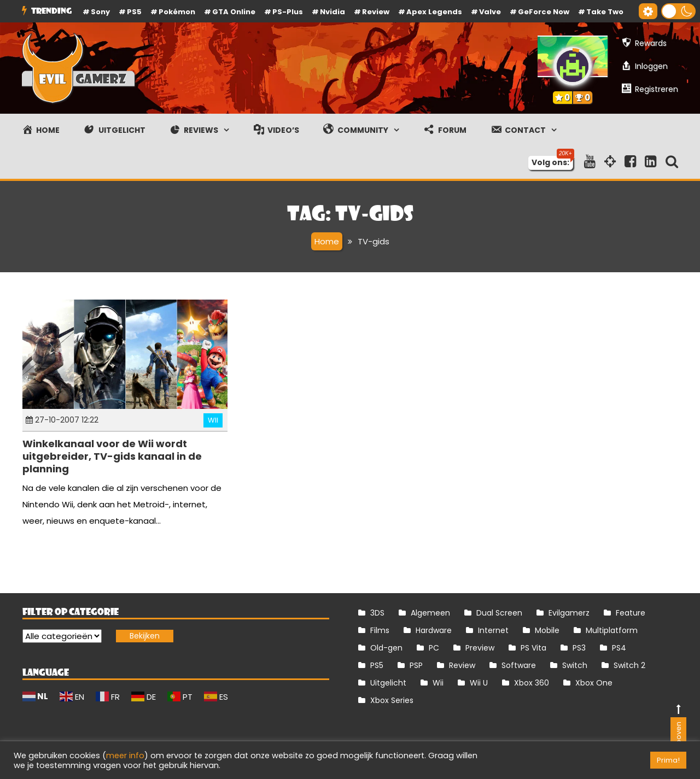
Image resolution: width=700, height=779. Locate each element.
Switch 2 (629, 665)
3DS (377, 613)
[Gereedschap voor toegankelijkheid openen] (648, 11)
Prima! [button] (668, 760)
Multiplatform (612, 630)
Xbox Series (392, 700)
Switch (575, 665)
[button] (678, 11)
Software (519, 665)
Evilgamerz (569, 613)
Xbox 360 (532, 683)
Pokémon (177, 12)
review (376, 12)
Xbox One (594, 683)
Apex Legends (434, 12)
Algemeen (430, 613)
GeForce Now (544, 12)
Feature (631, 613)
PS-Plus (288, 12)
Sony (100, 12)
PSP (416, 665)
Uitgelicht (388, 683)
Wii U (479, 683)
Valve (490, 12)
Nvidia (332, 12)
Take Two (605, 12)
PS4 (619, 648)
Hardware (434, 630)
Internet (493, 630)
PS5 (134, 12)
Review (462, 665)
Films (380, 630)
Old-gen (386, 648)
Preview (480, 648)
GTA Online (234, 12)
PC (434, 648)
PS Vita (533, 648)
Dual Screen (499, 613)
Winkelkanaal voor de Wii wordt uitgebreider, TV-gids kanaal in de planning (112, 456)
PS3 (579, 648)
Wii (213, 420)
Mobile (547, 630)
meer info (125, 755)
